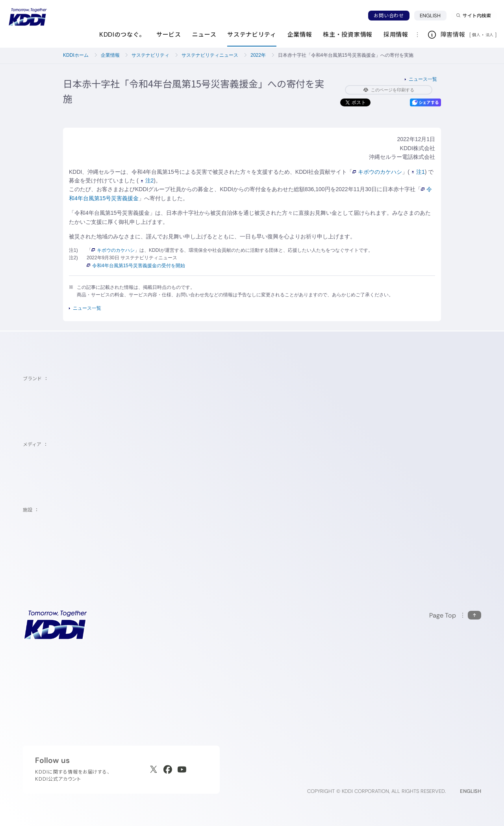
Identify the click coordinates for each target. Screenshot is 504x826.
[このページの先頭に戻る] (455, 615)
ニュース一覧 (423, 79)
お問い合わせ (389, 16)
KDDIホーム (76, 55)
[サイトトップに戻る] (28, 17)
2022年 (258, 55)
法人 (490, 35)
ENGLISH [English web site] (471, 791)
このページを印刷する (389, 90)
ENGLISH (430, 16)
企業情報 (110, 55)
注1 (418, 172)
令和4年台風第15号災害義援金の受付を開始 (136, 266)
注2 (147, 180)
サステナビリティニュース (210, 55)
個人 (476, 35)
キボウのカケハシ (377, 172)
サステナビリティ (150, 55)
